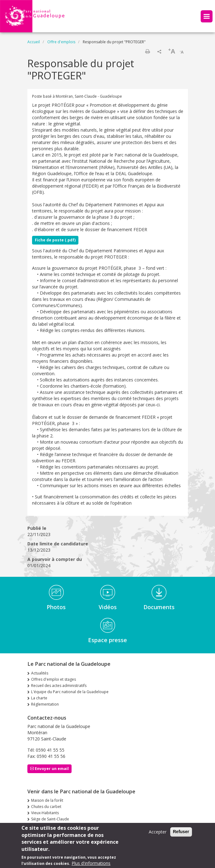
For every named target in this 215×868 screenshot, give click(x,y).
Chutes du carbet (46, 807)
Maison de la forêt (47, 800)
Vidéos (108, 607)
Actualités (40, 673)
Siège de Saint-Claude (50, 819)
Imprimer (147, 51)
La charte (39, 698)
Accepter (158, 832)
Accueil (34, 42)
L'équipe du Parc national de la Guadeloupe (70, 692)
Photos (56, 607)
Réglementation (45, 704)
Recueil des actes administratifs (59, 686)
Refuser (181, 832)
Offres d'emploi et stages (54, 679)
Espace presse (107, 640)
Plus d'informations (91, 863)
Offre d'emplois (61, 42)
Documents (159, 607)
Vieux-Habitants (45, 813)
